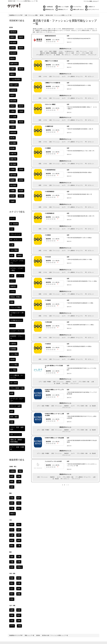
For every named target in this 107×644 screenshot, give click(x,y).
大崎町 (12, 95)
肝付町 (12, 105)
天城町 (12, 129)
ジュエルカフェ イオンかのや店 (53, 461)
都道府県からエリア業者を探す (54, 543)
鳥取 (11, 448)
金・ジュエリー (36, 528)
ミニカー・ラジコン (16, 240)
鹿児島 (83, 564)
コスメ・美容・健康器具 (17, 310)
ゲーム (100, 528)
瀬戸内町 (13, 119)
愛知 (11, 417)
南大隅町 (20, 100)
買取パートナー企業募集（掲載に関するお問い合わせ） (59, 577)
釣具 (11, 180)
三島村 (20, 80)
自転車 (22, 255)
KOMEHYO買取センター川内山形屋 (54, 437)
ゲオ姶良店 (48, 344)
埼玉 (18, 378)
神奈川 (12, 387)
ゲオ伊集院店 (48, 278)
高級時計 (61, 53)
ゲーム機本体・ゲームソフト (44, 55)
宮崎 (18, 487)
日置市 (22, 51)
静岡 (18, 412)
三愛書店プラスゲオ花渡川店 (52, 83)
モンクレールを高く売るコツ (66, 615)
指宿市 (20, 41)
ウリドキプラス (77, 7)
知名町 (20, 134)
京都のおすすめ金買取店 (66, 611)
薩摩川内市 (13, 51)
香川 (11, 462)
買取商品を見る (50, 10)
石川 (11, 403)
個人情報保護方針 (56, 573)
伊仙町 (20, 129)
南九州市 (13, 76)
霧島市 (20, 56)
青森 (19, 348)
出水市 (12, 41)
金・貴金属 (57, 55)
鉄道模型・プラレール (16, 245)
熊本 (18, 483)
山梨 (11, 407)
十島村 (12, 85)
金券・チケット (38, 535)
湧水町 (20, 90)
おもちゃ (86, 532)
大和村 (12, 114)
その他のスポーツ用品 (16, 225)
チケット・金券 (70, 53)
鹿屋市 (21, 32)
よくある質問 (31, 577)
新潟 (11, 398)
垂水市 (21, 46)
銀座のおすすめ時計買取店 (41, 608)
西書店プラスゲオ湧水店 (51, 61)
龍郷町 (21, 119)
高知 (11, 467)
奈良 (11, 437)
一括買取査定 (49, 7)
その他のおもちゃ (69, 51)
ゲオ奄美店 (48, 300)
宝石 (11, 160)
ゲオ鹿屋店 (48, 148)
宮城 (18, 353)
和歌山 (18, 437)
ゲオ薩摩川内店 (49, 126)
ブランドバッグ (92, 55)
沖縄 (19, 492)
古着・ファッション (81, 51)
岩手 (11, 353)
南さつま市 (13, 66)
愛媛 (18, 462)
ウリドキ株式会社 (47, 625)
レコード (19, 196)
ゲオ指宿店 (48, 235)
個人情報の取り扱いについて (42, 573)
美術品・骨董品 (14, 211)
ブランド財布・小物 (87, 53)
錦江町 (12, 100)
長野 (18, 407)
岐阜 (11, 412)
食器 (11, 305)
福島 (11, 362)
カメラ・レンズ (64, 528)
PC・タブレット (66, 55)
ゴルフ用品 (65, 383)
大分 (11, 487)
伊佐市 (21, 76)
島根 (18, 448)
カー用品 (13, 264)
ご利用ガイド (91, 7)
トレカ (91, 51)
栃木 (18, 373)
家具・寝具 (20, 300)
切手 (11, 300)
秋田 (11, 357)
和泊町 (12, 134)
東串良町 (20, 95)
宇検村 (20, 114)
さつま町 (20, 85)
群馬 (11, 378)
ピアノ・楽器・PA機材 (51, 51)
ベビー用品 (13, 255)
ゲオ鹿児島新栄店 (50, 191)
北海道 (12, 348)
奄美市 (21, 71)
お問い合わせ (39, 577)
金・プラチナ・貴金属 (54, 597)
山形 (18, 357)
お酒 (93, 381)
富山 (18, 398)
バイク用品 (13, 260)
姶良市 (12, 80)
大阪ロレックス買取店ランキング (66, 608)
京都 (18, 428)
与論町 (12, 139)
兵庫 (18, 432)
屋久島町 (21, 110)
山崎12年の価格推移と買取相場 (41, 615)
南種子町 (13, 110)
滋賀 (11, 428)
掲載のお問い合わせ (78, 10)
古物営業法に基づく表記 (85, 573)
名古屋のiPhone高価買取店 (66, 618)
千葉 (11, 382)
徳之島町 (20, 124)
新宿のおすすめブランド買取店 (41, 605)
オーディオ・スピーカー (17, 290)
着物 (11, 216)
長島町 (12, 90)
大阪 (11, 432)
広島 (18, 453)
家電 (41, 51)
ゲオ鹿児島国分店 (50, 213)
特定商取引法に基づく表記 (70, 573)
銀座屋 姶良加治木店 (50, 36)
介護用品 (13, 250)
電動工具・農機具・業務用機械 (48, 53)
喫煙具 (18, 180)
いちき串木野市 (14, 61)
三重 (18, 417)
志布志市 (13, 71)
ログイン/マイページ (93, 10)
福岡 (11, 478)
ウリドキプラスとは (47, 589)
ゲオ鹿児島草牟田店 (50, 170)
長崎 (11, 483)
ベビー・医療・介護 (67, 538)
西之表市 (13, 46)
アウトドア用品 (14, 221)
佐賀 (18, 478)
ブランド (44, 597)
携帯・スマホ (55, 528)
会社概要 (78, 577)
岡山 (11, 453)
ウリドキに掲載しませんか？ (91, 1)
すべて (12, 156)
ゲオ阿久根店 (48, 322)
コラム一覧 (54, 594)
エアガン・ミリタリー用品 (50, 532)
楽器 (20, 535)
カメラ (78, 53)
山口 (11, 457)
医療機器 (21, 250)
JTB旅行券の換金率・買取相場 (41, 618)
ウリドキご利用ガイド (21, 573)
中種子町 (20, 105)
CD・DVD (13, 276)
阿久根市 (20, 37)
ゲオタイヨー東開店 (50, 104)
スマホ (61, 51)
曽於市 (12, 56)
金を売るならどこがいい (41, 611)
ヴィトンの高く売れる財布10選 (66, 605)
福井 (18, 403)
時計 (39, 597)
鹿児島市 (13, 32)
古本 (11, 196)
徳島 (18, 457)
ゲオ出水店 (48, 257)
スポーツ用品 (38, 538)
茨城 (11, 373)
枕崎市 (12, 37)
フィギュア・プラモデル (79, 55)
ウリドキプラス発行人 (60, 589)
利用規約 (31, 573)
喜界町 (12, 124)
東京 (18, 382)
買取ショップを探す (64, 7)
